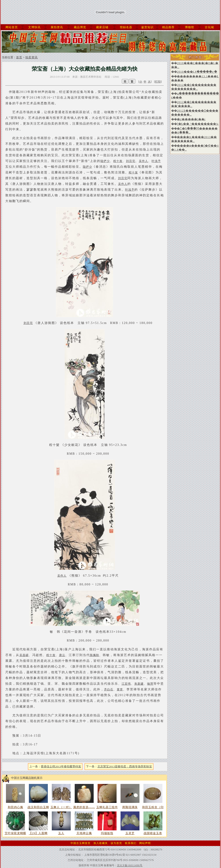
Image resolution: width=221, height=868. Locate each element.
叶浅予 (156, 161)
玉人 (61, 833)
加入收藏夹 (101, 843)
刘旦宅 (131, 161)
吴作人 (143, 161)
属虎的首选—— (84, 807)
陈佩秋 (95, 655)
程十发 (118, 161)
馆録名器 (126, 27)
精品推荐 (168, 27)
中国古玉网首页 (81, 843)
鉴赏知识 (147, 27)
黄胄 (120, 689)
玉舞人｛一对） (61, 807)
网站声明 (145, 843)
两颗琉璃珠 (130, 807)
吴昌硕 (24, 655)
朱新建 (139, 684)
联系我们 (131, 843)
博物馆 (189, 27)
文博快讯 (34, 27)
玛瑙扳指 (107, 833)
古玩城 (209, 27)
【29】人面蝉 (38, 833)
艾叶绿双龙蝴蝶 (15, 833)
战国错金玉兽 (153, 833)
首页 (19, 57)
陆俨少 (105, 161)
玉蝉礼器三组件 (107, 807)
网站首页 (12, 27)
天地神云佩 (84, 833)
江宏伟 (126, 684)
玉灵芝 (130, 833)
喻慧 (150, 684)
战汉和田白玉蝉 (38, 807)
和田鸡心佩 (15, 807)
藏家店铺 (102, 27)
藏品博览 (80, 27)
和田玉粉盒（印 (153, 807)
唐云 (62, 655)
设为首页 (116, 843)
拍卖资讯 (32, 57)
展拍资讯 (57, 27)
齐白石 (109, 689)
